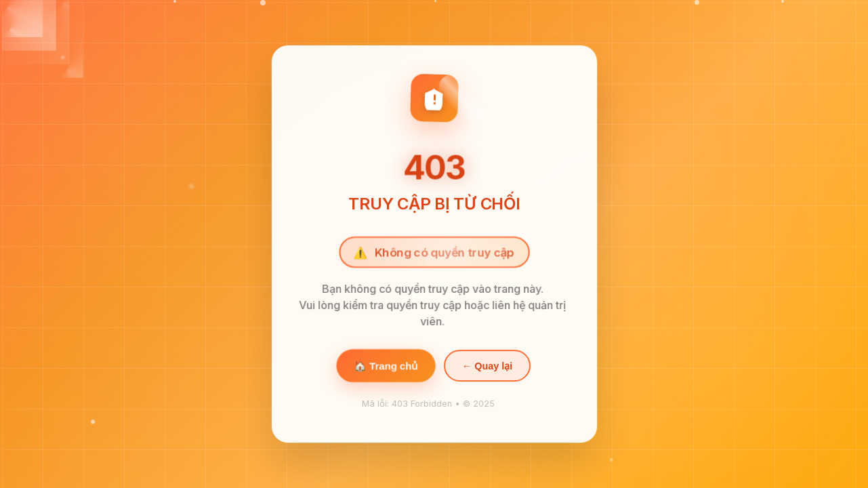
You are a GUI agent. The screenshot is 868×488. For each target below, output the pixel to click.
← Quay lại (487, 368)
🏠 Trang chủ (386, 368)
